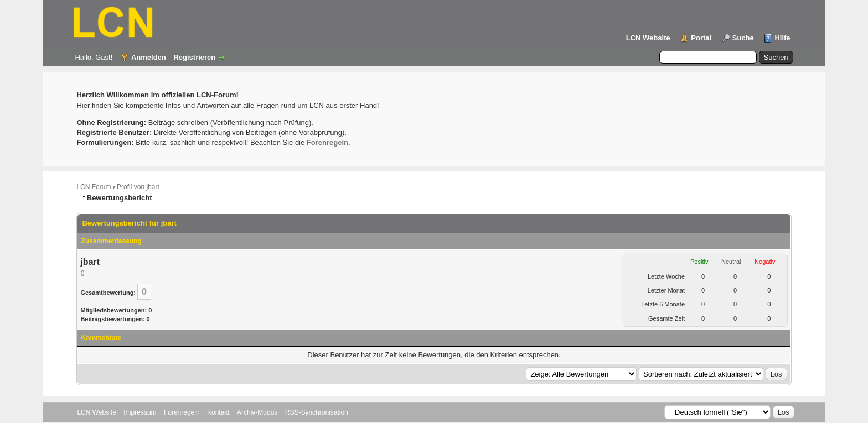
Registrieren (194, 57)
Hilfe (782, 38)
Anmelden (149, 57)
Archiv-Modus (257, 412)
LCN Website (648, 38)
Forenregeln (182, 412)
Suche (743, 38)
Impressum (140, 412)
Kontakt (218, 412)
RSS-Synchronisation (317, 412)
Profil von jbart (138, 187)
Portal (701, 38)
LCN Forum (94, 187)
